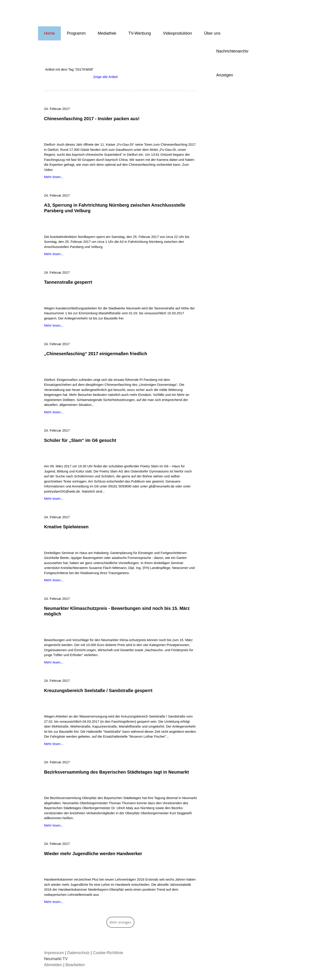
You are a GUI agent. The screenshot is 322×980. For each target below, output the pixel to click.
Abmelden (54, 965)
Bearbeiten (75, 965)
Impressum (54, 953)
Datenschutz (78, 953)
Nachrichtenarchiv (232, 51)
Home (49, 33)
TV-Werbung (140, 33)
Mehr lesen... (54, 177)
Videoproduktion (178, 33)
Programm (76, 33)
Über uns (212, 33)
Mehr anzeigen (120, 922)
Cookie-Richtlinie (108, 953)
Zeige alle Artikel (106, 77)
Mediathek (107, 33)
